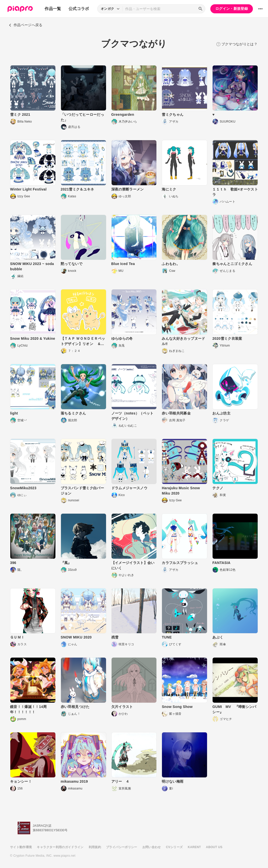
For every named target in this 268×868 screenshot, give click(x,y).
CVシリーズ (174, 847)
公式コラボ (79, 9)
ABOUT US (214, 847)
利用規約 (95, 847)
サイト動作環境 (21, 847)
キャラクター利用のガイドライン (60, 847)
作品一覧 (53, 9)
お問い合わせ (152, 847)
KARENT (194, 847)
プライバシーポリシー (122, 847)
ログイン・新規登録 (232, 9)
